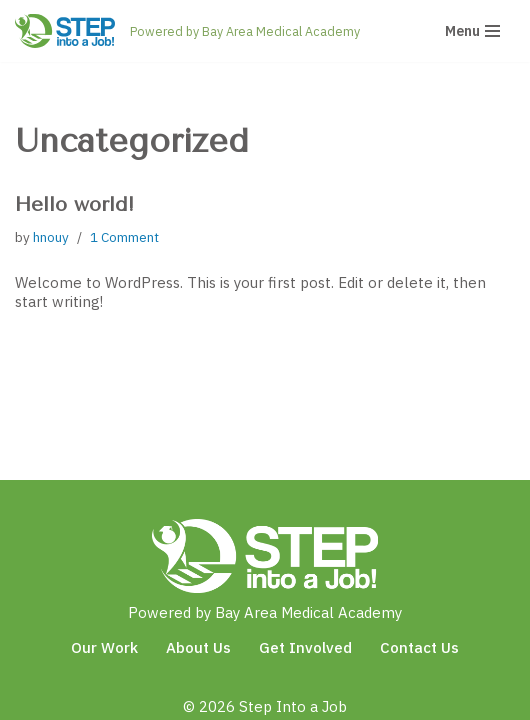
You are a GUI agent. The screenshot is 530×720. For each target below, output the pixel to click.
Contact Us (419, 647)
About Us (198, 647)
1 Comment (124, 237)
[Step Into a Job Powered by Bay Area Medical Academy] (187, 31)
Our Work (104, 647)
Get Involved (305, 647)
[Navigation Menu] (472, 31)
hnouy (51, 237)
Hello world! (74, 204)
